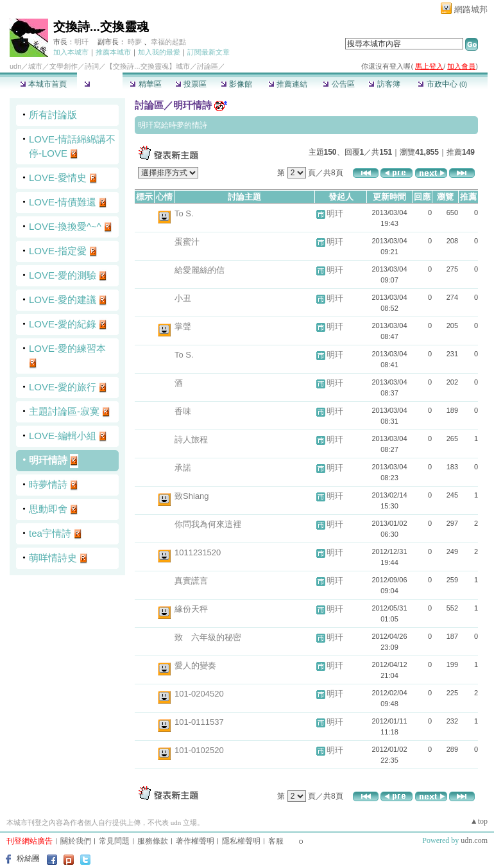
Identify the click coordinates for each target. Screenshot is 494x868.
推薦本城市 (113, 52)
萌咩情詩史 (53, 558)
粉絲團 (28, 858)
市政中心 (442, 84)
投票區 (191, 84)
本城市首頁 (43, 84)
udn (15, 66)
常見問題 (114, 841)
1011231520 (198, 552)
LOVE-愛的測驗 (63, 275)
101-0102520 (199, 750)
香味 (183, 411)
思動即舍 (48, 509)
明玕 (81, 42)
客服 (276, 841)
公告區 (338, 84)
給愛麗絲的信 (200, 270)
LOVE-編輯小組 (63, 436)
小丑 (183, 298)
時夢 (135, 42)
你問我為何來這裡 (208, 524)
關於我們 (76, 841)
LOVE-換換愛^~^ (65, 226)
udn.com (474, 840)
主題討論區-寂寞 (64, 411)
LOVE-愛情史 (58, 178)
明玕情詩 (48, 460)
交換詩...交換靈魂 (101, 27)
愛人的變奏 (195, 665)
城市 (35, 66)
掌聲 (183, 326)
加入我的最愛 (159, 52)
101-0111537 (199, 722)
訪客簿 (384, 84)
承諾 (183, 468)
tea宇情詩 (50, 533)
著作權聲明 (195, 841)
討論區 (100, 84)
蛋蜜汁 (187, 242)
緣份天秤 (191, 609)
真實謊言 (191, 581)
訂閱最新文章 (209, 52)
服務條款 (153, 841)
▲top (479, 821)
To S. (184, 213)
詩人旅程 (191, 439)
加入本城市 (71, 52)
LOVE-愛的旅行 (63, 387)
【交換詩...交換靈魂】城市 (148, 66)
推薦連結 (288, 84)
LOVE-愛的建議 (63, 299)
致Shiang (192, 496)
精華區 (145, 84)
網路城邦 (471, 9)
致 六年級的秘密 (208, 637)
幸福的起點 (168, 42)
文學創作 (64, 66)
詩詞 (92, 66)
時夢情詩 (48, 484)
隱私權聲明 (241, 841)
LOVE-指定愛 (58, 251)
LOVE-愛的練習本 (67, 348)
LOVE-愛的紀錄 (63, 324)
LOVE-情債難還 (63, 202)
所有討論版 (53, 115)
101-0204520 (199, 694)
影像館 (236, 84)
